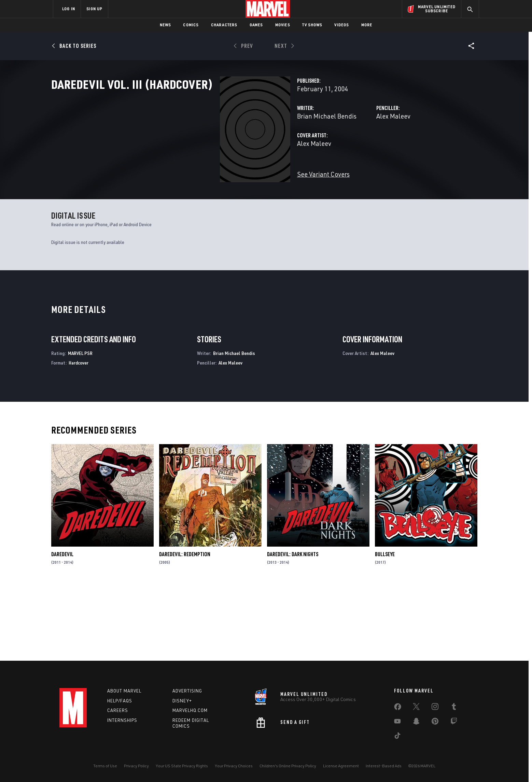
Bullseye (385, 628)
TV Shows (312, 25)
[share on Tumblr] (454, 708)
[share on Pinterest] (435, 723)
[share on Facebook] (398, 708)
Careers (118, 710)
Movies (283, 25)
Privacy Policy (136, 766)
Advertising (187, 691)
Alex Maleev (334, 146)
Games (256, 25)
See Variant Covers (205, 204)
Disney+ (182, 701)
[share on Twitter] (416, 708)
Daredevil (62, 628)
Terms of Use (105, 766)
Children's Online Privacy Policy (288, 766)
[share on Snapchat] (416, 723)
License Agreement (341, 766)
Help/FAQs (120, 701)
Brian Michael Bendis (209, 146)
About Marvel (124, 691)
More (367, 25)
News (165, 25)
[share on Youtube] (397, 723)
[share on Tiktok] (397, 737)
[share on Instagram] (435, 708)
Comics (191, 25)
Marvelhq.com (190, 710)
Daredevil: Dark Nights (293, 628)
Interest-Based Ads (384, 766)
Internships (122, 720)
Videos (341, 25)
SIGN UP (94, 9)
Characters (224, 25)
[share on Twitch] (454, 723)
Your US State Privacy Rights (182, 766)
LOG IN (69, 9)
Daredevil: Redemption (185, 628)
